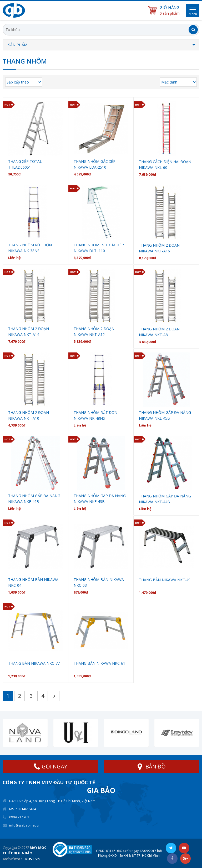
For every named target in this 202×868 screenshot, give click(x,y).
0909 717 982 (19, 817)
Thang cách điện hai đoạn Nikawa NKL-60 (165, 165)
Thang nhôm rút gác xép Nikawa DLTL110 (99, 248)
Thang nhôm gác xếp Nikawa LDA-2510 (95, 164)
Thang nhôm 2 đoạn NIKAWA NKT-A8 (159, 332)
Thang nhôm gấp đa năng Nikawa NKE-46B (34, 499)
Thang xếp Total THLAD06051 (25, 164)
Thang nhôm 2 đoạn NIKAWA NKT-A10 (29, 415)
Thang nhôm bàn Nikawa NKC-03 (99, 582)
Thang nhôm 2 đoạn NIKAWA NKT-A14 (29, 332)
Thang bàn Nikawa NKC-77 (34, 663)
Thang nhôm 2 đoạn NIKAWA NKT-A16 (159, 248)
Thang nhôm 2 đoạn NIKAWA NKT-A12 (94, 332)
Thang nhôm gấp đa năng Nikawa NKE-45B (165, 415)
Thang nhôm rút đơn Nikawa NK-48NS (95, 415)
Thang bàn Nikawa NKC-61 (99, 663)
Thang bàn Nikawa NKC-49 (165, 580)
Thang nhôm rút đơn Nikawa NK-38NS (30, 248)
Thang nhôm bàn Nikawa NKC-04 (33, 582)
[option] (25, 733)
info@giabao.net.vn (25, 825)
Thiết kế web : (12, 859)
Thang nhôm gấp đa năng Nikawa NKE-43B (100, 499)
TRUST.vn (31, 859)
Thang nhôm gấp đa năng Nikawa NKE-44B (165, 499)
